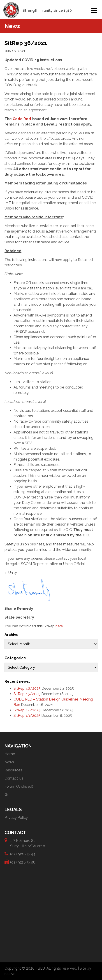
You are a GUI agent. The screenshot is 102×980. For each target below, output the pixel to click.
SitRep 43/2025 (27, 716)
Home (10, 754)
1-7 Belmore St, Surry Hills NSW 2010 (28, 843)
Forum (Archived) (19, 786)
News (9, 762)
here (59, 626)
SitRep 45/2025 (27, 694)
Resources (13, 770)
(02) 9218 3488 (23, 862)
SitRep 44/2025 (27, 710)
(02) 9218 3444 (23, 854)
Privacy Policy (16, 818)
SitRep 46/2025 (27, 688)
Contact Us (14, 778)
